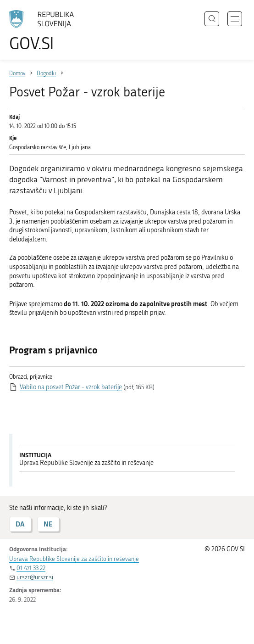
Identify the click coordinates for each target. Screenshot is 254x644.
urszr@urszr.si (35, 577)
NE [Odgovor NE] (48, 524)
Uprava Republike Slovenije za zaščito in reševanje (74, 559)
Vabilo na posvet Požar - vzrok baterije (71, 387)
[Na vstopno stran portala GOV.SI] (46, 31)
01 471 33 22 (31, 568)
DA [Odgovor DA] (20, 524)
